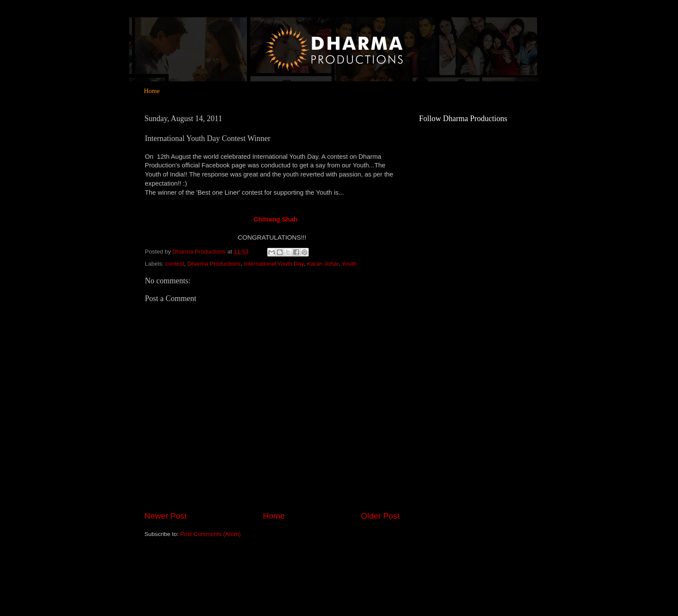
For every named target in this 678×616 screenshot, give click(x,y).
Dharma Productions (214, 264)
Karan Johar (323, 264)
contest (175, 264)
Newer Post (166, 516)
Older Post (380, 516)
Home (152, 91)
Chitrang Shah (276, 219)
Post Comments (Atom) (211, 534)
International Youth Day (274, 264)
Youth (349, 264)
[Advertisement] (454, 457)
